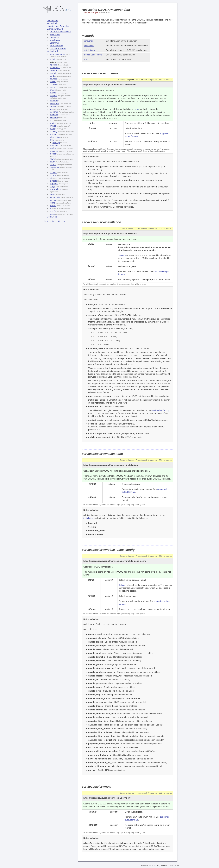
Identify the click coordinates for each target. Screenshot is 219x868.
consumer (88, 41)
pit (51, 178)
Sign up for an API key (54, 221)
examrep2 (54, 103)
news (52, 159)
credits (53, 82)
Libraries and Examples (58, 26)
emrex (53, 90)
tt (50, 208)
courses (53, 79)
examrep (54, 101)
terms (52, 203)
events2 (53, 95)
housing (53, 131)
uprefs (53, 211)
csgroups (54, 87)
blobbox (53, 70)
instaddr (53, 134)
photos (53, 175)
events (53, 93)
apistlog (53, 65)
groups (53, 126)
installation (89, 45)
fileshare (54, 117)
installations (89, 50)
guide (52, 129)
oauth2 (53, 164)
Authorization (53, 23)
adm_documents (57, 54)
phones (53, 172)
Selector (122, 255)
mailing (53, 148)
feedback (54, 115)
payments (54, 167)
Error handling (56, 46)
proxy (137, 109)
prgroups (54, 184)
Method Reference (56, 51)
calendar (54, 73)
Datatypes (54, 37)
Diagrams (54, 43)
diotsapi (56, 143)
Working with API (55, 29)
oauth (52, 162)
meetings (54, 151)
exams (53, 106)
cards (52, 76)
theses (53, 206)
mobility (53, 154)
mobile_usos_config (93, 55)
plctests (53, 181)
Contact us (52, 217)
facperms (54, 112)
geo (51, 120)
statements (55, 197)
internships (55, 137)
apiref (52, 59)
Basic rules (55, 34)
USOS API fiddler (58, 48)
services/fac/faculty (160, 410)
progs (52, 186)
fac (51, 109)
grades (53, 123)
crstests (53, 84)
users (52, 214)
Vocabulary (55, 40)
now (86, 59)
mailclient (54, 145)
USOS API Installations (60, 32)
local (52, 140)
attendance (55, 68)
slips (52, 194)
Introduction (52, 20)
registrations (55, 189)
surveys (53, 200)
